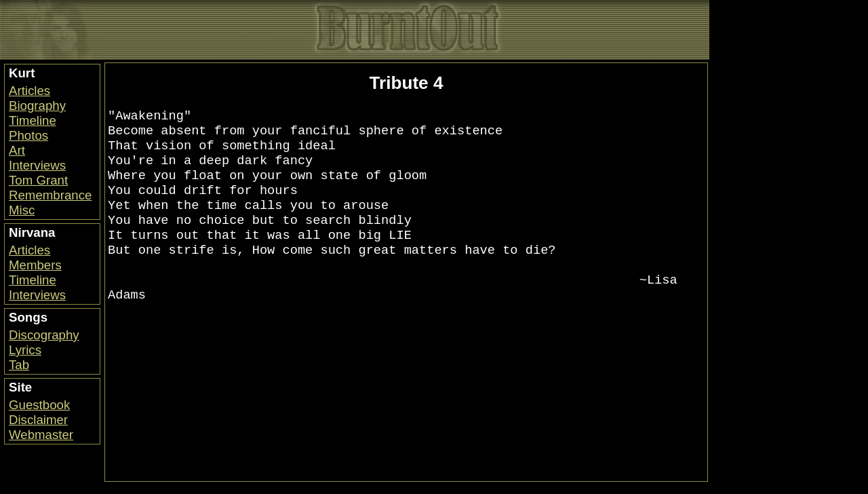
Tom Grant (38, 180)
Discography (44, 335)
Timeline (33, 120)
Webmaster (41, 435)
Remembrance (50, 195)
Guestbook (39, 405)
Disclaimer (38, 420)
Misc (22, 210)
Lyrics (25, 350)
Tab (19, 365)
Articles (29, 91)
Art (17, 150)
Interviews (37, 165)
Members (35, 265)
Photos (28, 135)
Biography (37, 106)
